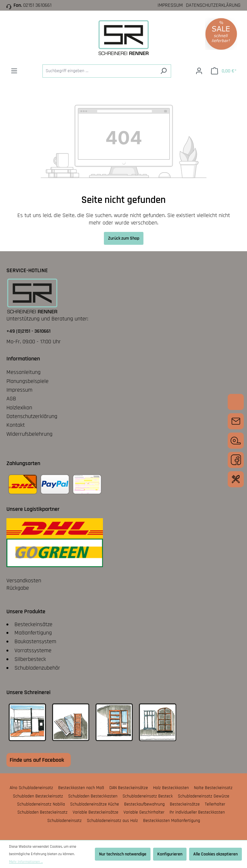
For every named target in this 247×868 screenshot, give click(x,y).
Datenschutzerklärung (213, 5)
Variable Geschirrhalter (144, 812)
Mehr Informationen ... (26, 862)
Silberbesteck (30, 659)
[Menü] (14, 71)
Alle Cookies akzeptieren (215, 854)
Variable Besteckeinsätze (96, 812)
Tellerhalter (215, 804)
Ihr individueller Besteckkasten (197, 812)
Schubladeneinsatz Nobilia (41, 804)
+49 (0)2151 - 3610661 (28, 331)
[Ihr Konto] (199, 71)
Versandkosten (24, 581)
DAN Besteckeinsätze (129, 788)
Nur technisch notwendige (123, 854)
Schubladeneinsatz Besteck (148, 796)
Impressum (170, 5)
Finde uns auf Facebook (37, 760)
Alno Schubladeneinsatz (31, 788)
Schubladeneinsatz (64, 821)
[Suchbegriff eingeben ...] (99, 71)
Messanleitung (23, 372)
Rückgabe (18, 588)
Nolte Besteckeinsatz (213, 788)
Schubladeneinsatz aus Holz (112, 821)
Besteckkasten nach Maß (81, 788)
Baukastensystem (35, 641)
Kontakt (16, 425)
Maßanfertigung (33, 633)
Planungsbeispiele (27, 381)
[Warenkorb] (224, 71)
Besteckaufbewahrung (144, 804)
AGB (11, 399)
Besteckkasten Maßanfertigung (172, 821)
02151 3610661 (37, 5)
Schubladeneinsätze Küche (95, 804)
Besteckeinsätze (33, 624)
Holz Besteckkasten (171, 788)
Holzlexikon (19, 408)
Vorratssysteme (33, 650)
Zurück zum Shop (124, 238)
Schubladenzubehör (37, 668)
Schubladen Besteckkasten (93, 796)
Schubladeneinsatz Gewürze (204, 796)
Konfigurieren (170, 854)
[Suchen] (164, 71)
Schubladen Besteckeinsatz (38, 796)
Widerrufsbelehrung (29, 434)
